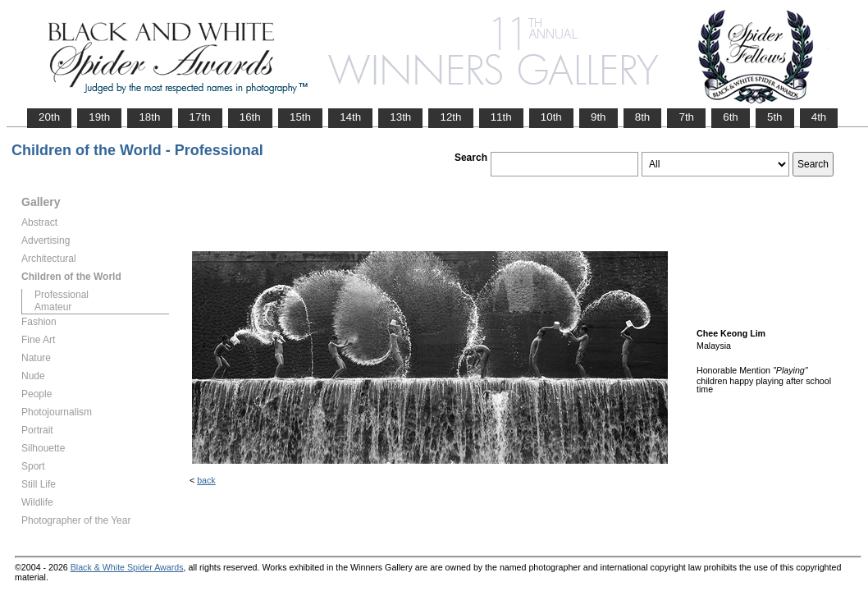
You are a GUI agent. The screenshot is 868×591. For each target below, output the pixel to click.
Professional (62, 295)
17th (200, 117)
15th (300, 117)
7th (686, 117)
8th (643, 117)
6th (731, 117)
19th (99, 117)
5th (775, 117)
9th (598, 117)
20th (49, 117)
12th (450, 117)
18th (149, 117)
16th (250, 117)
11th (501, 117)
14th (350, 117)
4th (819, 117)
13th (400, 117)
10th (551, 117)
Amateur (53, 307)
